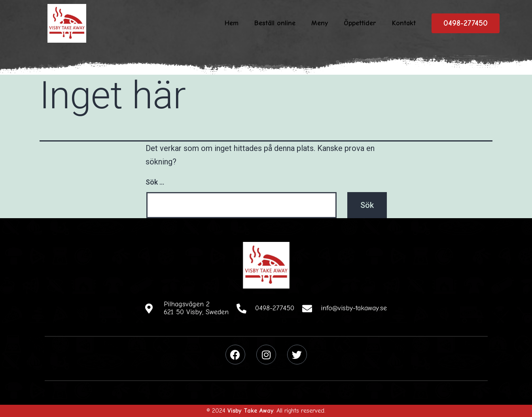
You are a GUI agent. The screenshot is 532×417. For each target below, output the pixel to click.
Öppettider (360, 23)
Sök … (155, 182)
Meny (320, 23)
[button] (466, 23)
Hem (232, 23)
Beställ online (275, 23)
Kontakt (404, 23)
